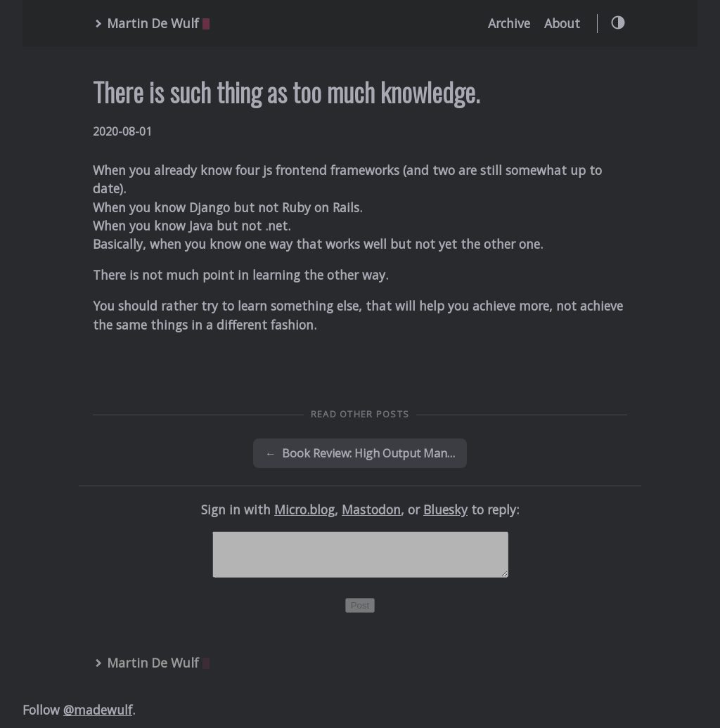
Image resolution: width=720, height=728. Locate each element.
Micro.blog (304, 509)
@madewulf (98, 718)
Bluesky (445, 509)
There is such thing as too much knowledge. (286, 92)
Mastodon (371, 509)
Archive (509, 23)
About (562, 23)
